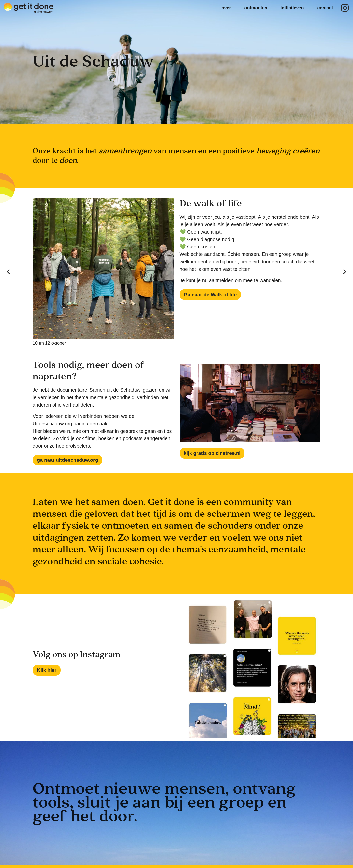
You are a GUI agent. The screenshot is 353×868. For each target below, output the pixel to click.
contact (325, 8)
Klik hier (47, 670)
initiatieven (292, 8)
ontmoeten (256, 8)
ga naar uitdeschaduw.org (68, 460)
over (226, 8)
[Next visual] (345, 272)
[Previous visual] (8, 272)
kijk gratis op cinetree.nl (212, 453)
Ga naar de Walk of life (210, 295)
